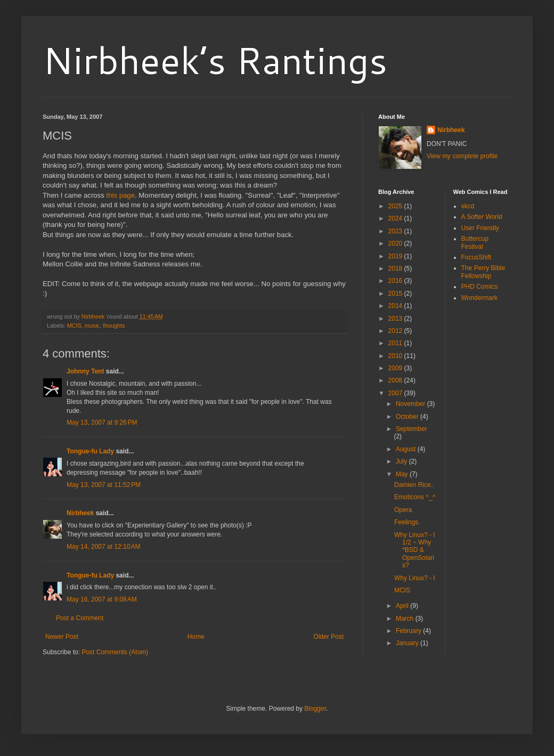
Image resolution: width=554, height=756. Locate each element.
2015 (396, 294)
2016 (396, 281)
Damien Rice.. (414, 485)
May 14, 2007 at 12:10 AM (103, 547)
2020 (396, 243)
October (408, 417)
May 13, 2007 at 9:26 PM (102, 422)
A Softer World (482, 217)
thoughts (114, 326)
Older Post (328, 637)
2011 (396, 343)
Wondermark (479, 298)
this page (120, 195)
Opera (403, 510)
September (412, 429)
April (403, 606)
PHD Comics (480, 287)
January (408, 643)
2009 (396, 368)
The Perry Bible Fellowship (483, 272)
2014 (396, 306)
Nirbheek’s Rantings (215, 60)
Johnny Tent (85, 371)
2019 (396, 256)
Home (196, 637)
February (409, 631)
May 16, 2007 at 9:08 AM (102, 599)
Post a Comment (80, 618)
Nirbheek (80, 513)
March (406, 619)
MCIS (74, 326)
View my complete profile (462, 156)
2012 (396, 331)
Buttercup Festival (475, 242)
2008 (396, 380)
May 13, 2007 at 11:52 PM (104, 485)
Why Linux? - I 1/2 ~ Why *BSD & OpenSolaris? (415, 550)
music (92, 326)
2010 (396, 356)
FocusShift (476, 257)
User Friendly (480, 228)
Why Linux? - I (415, 578)
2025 (396, 206)
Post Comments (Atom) (115, 652)
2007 (396, 393)
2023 (396, 231)
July (402, 461)
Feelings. (407, 522)
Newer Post (62, 637)
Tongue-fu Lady (90, 451)
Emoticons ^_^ (415, 497)
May (403, 474)
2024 (396, 218)
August (407, 449)
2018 (396, 269)
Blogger (315, 709)
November (412, 404)
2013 (396, 319)
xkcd (468, 206)
